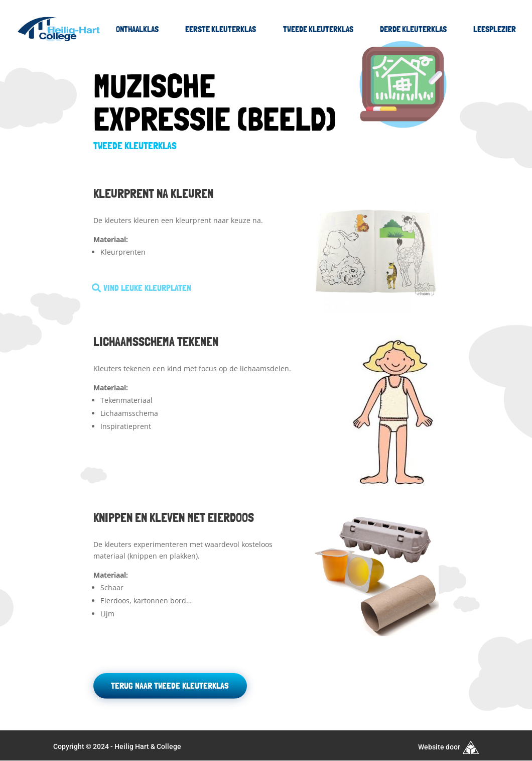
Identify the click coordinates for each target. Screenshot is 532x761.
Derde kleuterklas (413, 29)
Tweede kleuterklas (318, 29)
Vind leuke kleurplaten (147, 288)
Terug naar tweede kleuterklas (169, 685)
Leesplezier (495, 29)
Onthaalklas (137, 29)
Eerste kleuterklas (221, 29)
